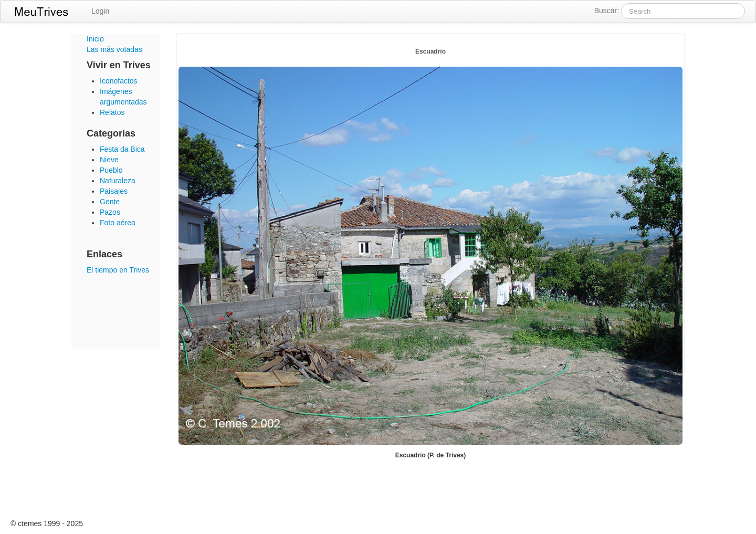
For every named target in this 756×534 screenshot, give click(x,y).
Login (100, 11)
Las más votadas (114, 49)
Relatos (112, 112)
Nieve (109, 160)
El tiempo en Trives (118, 270)
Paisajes (114, 191)
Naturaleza (118, 181)
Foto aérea (118, 223)
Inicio (95, 39)
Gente (110, 202)
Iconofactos (119, 81)
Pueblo (111, 170)
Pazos (110, 212)
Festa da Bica (122, 149)
